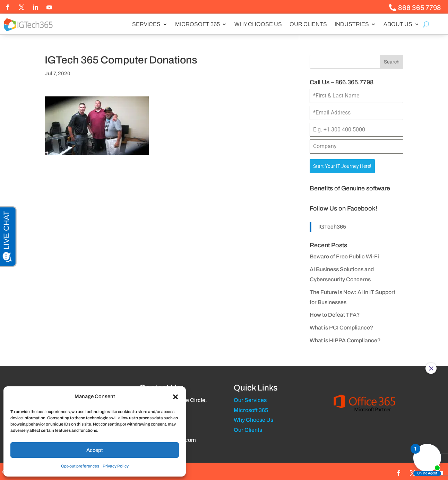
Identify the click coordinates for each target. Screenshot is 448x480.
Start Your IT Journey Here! (342, 166)
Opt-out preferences (80, 466)
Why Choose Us (258, 24)
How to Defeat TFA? (335, 313)
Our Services (250, 399)
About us (398, 24)
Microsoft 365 (197, 24)
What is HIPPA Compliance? (345, 339)
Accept (95, 450)
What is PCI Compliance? (342, 326)
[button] (175, 397)
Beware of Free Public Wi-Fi (344, 255)
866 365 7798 (420, 8)
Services (146, 24)
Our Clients (308, 24)
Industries (352, 24)
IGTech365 (332, 225)
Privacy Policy (116, 466)
